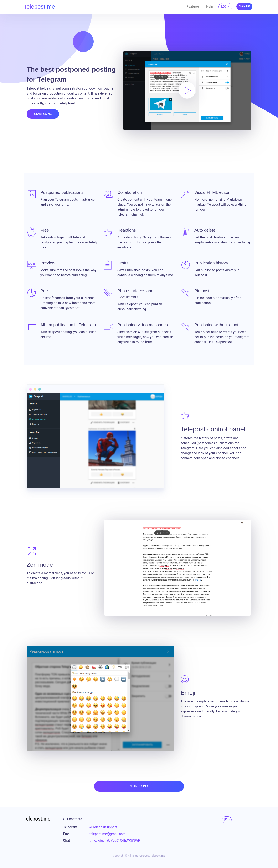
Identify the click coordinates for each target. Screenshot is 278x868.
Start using (43, 114)
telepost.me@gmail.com (108, 834)
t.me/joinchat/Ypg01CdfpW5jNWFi (115, 840)
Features (193, 7)
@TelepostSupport (103, 827)
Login (225, 7)
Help (210, 7)
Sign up (244, 6)
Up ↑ (227, 820)
